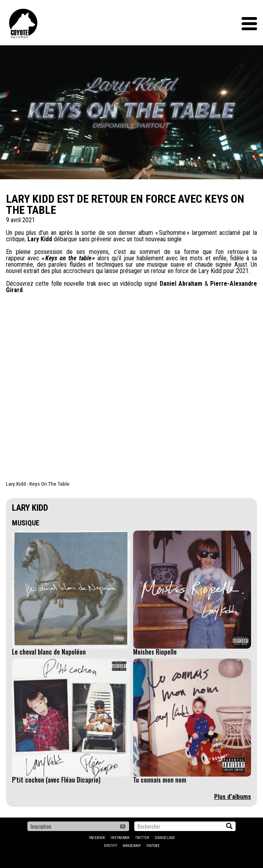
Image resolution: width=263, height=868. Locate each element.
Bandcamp (132, 846)
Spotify (110, 846)
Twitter (142, 838)
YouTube (153, 846)
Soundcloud (164, 838)
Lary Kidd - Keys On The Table (38, 484)
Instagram (120, 838)
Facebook (97, 838)
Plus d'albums (233, 797)
